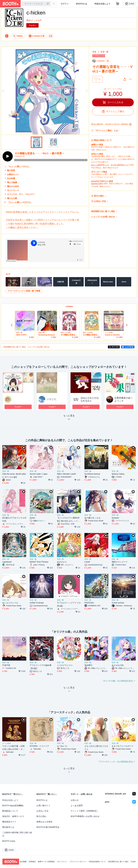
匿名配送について (10, 811)
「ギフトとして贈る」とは (106, 131)
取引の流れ (99, 196)
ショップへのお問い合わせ (103, 217)
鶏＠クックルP (34, 20)
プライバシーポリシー (78, 862)
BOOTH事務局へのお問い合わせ (85, 816)
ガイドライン (62, 862)
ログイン (65, 4)
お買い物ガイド (43, 806)
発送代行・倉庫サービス (13, 816)
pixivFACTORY (97, 184)
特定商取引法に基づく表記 (103, 211)
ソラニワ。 (52, 399)
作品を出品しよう (102, 4)
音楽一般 (104, 52)
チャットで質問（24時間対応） (85, 811)
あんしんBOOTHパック (100, 165)
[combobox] (36, 4)
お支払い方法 (100, 201)
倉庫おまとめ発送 (44, 822)
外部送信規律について (97, 862)
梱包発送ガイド (9, 822)
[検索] (48, 4)
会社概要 (23, 862)
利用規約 (32, 862)
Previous (3, 91)
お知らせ (75, 800)
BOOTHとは (82, 4)
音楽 (94, 52)
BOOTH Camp (9, 841)
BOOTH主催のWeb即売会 (48, 827)
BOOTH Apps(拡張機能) (13, 806)
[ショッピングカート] (118, 4)
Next (87, 91)
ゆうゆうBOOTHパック (120, 165)
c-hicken (69, 306)
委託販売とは (8, 827)
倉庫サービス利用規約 (46, 862)
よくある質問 (77, 806)
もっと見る (69, 418)
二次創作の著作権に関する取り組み (17, 834)
